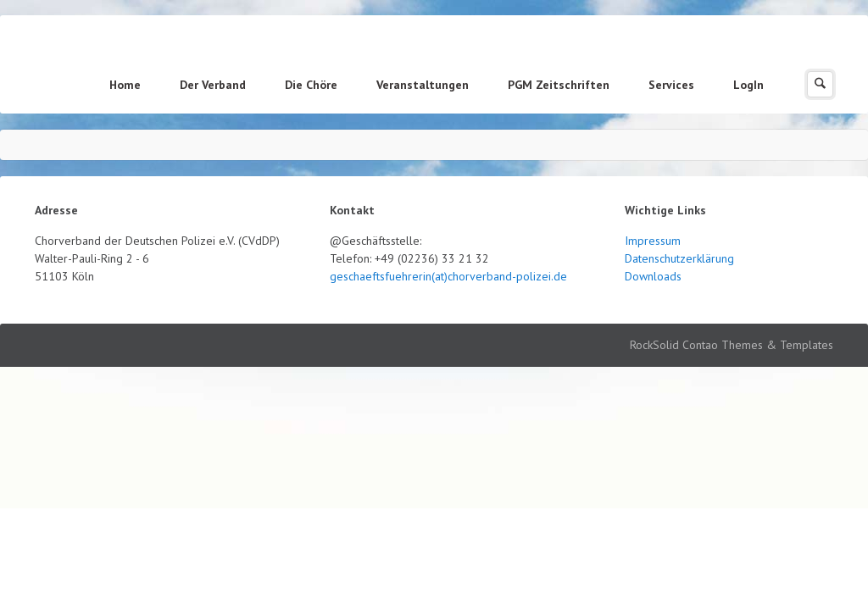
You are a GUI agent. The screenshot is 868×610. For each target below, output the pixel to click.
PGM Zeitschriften (559, 85)
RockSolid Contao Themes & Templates (732, 345)
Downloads (653, 276)
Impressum (653, 241)
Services (671, 85)
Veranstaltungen (423, 85)
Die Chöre (311, 85)
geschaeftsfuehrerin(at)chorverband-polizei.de (448, 276)
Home (125, 85)
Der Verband (213, 85)
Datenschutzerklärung (679, 258)
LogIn (748, 85)
